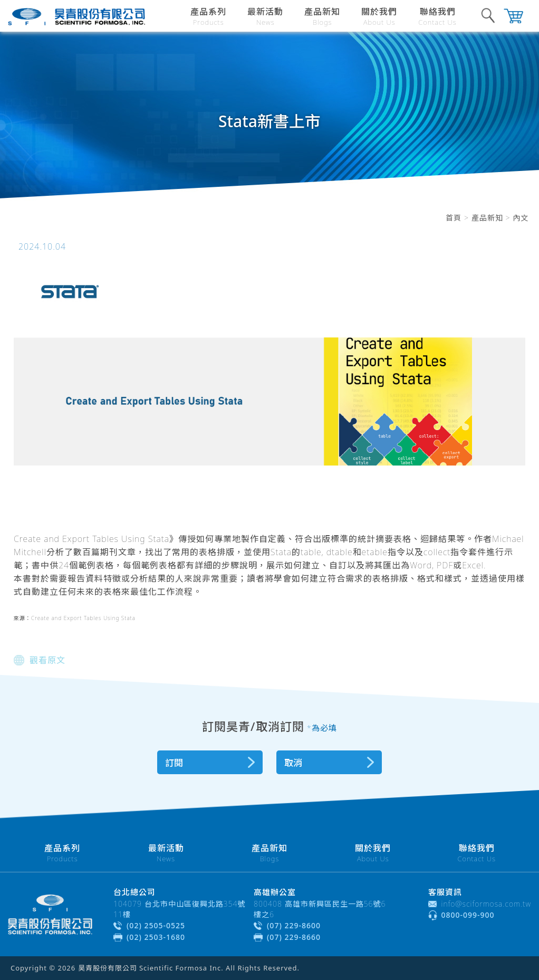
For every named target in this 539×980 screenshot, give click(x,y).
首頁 (454, 218)
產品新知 (487, 218)
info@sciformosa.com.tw (487, 904)
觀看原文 (47, 660)
